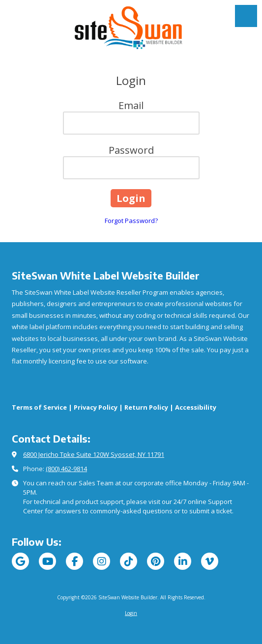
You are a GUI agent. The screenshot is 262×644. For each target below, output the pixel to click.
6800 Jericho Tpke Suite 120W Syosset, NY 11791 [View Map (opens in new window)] (94, 454)
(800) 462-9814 (66, 469)
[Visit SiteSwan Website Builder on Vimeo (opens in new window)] (210, 561)
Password (131, 150)
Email (131, 105)
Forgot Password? (131, 221)
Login (131, 613)
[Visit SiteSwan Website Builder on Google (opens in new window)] (20, 561)
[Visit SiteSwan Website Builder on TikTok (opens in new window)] (129, 561)
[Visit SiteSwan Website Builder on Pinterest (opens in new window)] (156, 561)
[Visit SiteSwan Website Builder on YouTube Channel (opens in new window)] (47, 561)
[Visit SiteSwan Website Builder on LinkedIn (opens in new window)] (183, 561)
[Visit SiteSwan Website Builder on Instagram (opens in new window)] (102, 561)
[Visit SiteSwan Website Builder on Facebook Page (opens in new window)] (74, 561)
